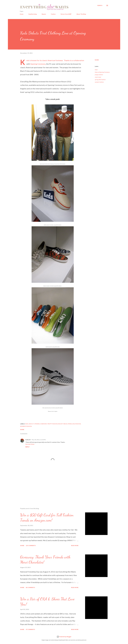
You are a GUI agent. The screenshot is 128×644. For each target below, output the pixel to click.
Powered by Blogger (64, 637)
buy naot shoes (30, 444)
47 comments (30, 629)
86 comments (30, 587)
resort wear (98, 77)
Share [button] (97, 60)
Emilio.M (28, 440)
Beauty (44, 14)
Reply (27, 447)
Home (22, 14)
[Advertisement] (50, 486)
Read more (75, 546)
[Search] (100, 5)
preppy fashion (99, 75)
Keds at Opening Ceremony (102, 72)
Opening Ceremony (38, 64)
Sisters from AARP (66, 14)
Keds (28, 60)
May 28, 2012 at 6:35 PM (39, 440)
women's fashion (99, 82)
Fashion (53, 14)
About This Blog (81, 14)
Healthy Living (33, 14)
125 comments (31, 546)
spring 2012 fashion (100, 80)
